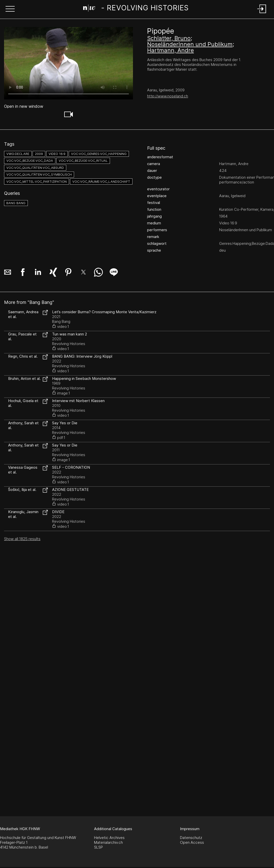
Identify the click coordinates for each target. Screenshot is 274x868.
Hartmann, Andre (170, 50)
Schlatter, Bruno (169, 38)
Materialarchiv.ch (108, 842)
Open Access (192, 842)
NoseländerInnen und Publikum (190, 44)
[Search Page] (136, 9)
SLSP (98, 847)
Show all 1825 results (22, 539)
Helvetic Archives (109, 838)
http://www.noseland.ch (168, 96)
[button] (10, 9)
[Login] (262, 14)
